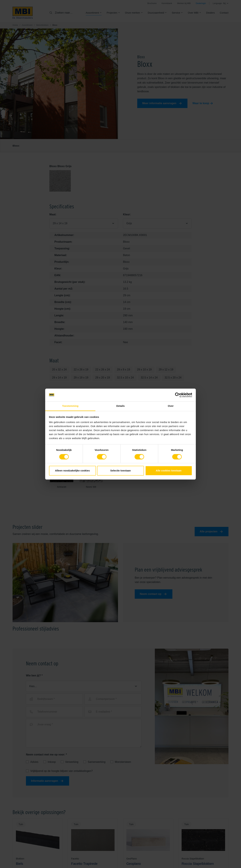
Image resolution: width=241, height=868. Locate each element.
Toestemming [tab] (70, 406)
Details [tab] (120, 406)
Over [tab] (171, 406)
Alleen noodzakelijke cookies (72, 471)
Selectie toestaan (121, 471)
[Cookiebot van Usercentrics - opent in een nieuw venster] (177, 395)
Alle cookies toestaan (169, 471)
